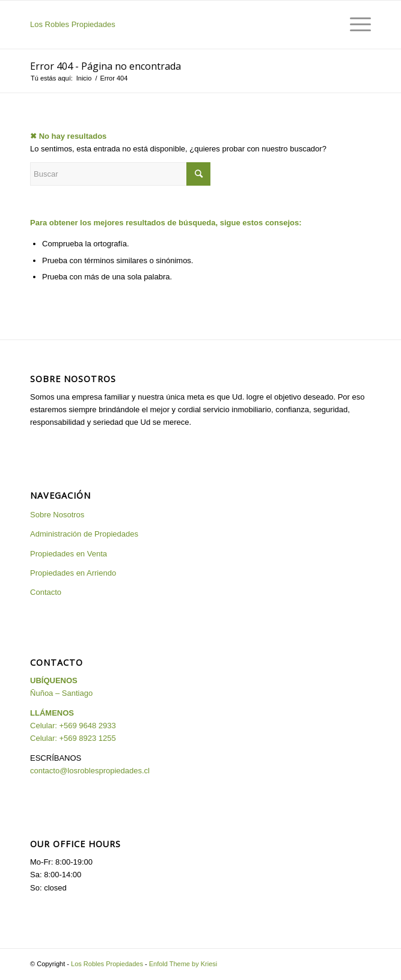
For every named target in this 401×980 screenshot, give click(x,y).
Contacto (46, 592)
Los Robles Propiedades (73, 24)
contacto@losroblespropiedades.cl (90, 771)
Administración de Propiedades (84, 534)
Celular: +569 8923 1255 (73, 738)
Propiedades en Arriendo (73, 573)
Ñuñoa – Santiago (61, 693)
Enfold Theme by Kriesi (183, 964)
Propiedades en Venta (69, 554)
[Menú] (354, 25)
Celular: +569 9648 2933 (73, 726)
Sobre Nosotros (57, 515)
